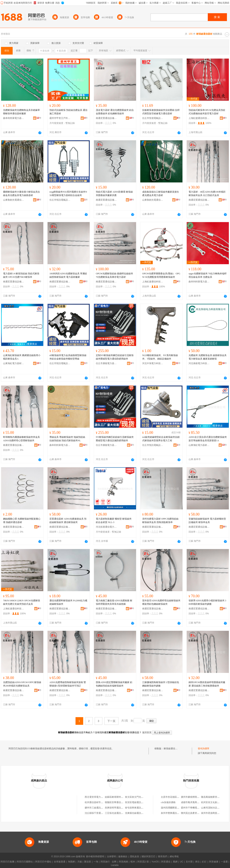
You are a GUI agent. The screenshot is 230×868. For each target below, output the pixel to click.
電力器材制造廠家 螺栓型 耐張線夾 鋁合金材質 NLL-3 (114, 521)
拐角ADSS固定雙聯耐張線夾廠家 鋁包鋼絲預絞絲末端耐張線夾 (114, 684)
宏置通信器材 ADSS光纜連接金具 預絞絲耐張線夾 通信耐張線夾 (68, 521)
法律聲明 (111, 857)
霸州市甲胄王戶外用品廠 (60, 118)
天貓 (80, 862)
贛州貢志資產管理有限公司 (195, 813)
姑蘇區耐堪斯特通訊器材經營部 (121, 797)
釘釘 (204, 862)
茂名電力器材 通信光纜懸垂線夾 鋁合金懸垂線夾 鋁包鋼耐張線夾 (115, 112)
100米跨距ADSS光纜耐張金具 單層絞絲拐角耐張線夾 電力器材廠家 (68, 275)
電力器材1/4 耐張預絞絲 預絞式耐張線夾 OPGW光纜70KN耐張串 (21, 275)
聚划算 (88, 862)
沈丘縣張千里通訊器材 (96, 813)
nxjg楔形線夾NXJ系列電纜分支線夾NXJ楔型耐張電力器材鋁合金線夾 (68, 194)
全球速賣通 (60, 862)
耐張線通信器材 (172, 749)
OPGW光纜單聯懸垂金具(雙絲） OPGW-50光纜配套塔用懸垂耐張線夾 (161, 275)
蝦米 (133, 862)
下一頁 (111, 721)
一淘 (96, 862)
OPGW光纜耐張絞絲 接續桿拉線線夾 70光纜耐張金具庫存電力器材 (114, 275)
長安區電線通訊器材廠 (136, 802)
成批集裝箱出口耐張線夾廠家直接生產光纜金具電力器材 (161, 194)
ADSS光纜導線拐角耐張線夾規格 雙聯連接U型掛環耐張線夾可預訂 (68, 684)
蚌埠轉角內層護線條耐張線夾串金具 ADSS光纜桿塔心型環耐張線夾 (21, 439)
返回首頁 (147, 732)
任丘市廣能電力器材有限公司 (106, 363)
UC (182, 862)
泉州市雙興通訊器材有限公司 (176, 813)
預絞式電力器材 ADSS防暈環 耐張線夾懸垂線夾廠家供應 (114, 194)
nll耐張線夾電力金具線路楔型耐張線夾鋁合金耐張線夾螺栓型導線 (68, 357)
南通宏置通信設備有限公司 (106, 118)
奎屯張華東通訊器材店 (136, 808)
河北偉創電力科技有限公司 (199, 363)
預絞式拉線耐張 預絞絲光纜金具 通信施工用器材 (68, 112)
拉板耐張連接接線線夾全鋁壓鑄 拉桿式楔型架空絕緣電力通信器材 (161, 112)
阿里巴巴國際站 (25, 862)
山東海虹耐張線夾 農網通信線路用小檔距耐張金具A (22, 357)
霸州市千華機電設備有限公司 (196, 808)
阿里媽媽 (123, 862)
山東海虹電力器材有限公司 (14, 363)
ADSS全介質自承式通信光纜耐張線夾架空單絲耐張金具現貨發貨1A (208, 439)
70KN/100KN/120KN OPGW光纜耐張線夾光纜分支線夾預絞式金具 (22, 602)
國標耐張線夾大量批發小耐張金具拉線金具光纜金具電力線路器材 (21, 194)
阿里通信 (166, 862)
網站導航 (174, 857)
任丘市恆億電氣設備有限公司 (153, 118)
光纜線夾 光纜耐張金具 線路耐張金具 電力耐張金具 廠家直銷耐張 (208, 357)
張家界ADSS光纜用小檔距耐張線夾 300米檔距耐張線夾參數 (207, 602)
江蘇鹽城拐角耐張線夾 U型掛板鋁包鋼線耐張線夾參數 (161, 684)
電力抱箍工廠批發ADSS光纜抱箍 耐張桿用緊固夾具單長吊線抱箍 (114, 602)
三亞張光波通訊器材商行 (117, 813)
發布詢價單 (204, 749)
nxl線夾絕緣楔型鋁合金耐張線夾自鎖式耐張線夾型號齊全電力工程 (161, 439)
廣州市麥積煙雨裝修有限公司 (196, 797)
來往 (197, 862)
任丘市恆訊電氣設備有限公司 (60, 200)
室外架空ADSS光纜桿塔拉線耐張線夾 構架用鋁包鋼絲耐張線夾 (161, 602)
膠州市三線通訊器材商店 (97, 808)
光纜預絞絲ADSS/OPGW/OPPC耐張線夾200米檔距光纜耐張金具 (22, 684)
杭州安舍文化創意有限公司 (215, 802)
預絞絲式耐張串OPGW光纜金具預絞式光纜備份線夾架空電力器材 (207, 112)
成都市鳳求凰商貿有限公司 (195, 802)
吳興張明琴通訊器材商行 (117, 808)
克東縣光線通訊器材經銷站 (139, 813)
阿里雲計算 (143, 862)
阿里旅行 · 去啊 (108, 862)
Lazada (115, 865)
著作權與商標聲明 (95, 857)
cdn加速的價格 (168, 802)
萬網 (175, 862)
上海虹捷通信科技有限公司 (199, 118)
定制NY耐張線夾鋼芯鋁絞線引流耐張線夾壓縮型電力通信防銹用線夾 (115, 357)
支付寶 (189, 862)
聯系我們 (163, 857)
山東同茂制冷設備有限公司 (215, 808)
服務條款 (123, 857)
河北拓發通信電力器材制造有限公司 (106, 527)
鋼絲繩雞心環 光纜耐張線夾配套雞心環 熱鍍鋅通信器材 (22, 521)
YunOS (155, 862)
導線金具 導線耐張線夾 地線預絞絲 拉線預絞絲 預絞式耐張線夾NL (67, 439)
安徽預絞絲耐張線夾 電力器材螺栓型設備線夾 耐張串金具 (207, 521)
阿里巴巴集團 (7, 862)
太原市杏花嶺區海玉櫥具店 (175, 797)
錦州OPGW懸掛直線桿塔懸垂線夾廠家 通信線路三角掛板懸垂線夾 (207, 684)
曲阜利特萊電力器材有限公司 (14, 118)
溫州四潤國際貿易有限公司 (175, 808)
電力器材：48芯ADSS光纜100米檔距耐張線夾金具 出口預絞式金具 (207, 194)
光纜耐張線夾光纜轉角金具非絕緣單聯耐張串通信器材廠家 (21, 112)
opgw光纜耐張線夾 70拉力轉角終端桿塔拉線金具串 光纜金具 (208, 275)
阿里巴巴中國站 (43, 862)
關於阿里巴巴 (149, 857)
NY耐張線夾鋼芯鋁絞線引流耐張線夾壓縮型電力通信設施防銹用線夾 (115, 439)
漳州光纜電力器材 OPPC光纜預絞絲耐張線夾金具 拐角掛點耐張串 (160, 521)
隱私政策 (135, 857)
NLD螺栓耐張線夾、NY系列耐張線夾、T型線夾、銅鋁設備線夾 (160, 357)
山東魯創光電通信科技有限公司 (14, 200)
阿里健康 (214, 862)
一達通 (224, 862)
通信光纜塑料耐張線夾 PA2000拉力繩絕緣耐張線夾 (68, 602)
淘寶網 (71, 862)
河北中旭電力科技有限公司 (153, 363)
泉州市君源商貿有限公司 (214, 813)
